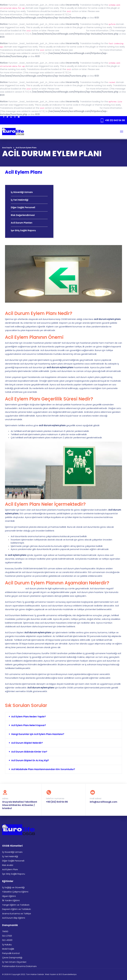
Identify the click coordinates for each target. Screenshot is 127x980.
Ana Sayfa (7, 148)
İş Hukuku (7, 945)
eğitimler (10, 688)
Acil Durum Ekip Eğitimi (14, 918)
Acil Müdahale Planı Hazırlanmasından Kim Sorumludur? (43, 769)
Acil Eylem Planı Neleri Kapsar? (29, 725)
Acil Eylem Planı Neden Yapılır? (29, 717)
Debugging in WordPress (113, 11)
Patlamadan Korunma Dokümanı (19, 966)
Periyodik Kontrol (11, 953)
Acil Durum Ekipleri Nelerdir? (27, 743)
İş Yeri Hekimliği (20, 200)
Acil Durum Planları (22, 223)
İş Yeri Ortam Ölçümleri (14, 962)
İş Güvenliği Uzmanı (22, 192)
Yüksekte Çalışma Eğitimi (15, 892)
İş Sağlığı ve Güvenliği (13, 887)
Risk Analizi (8, 865)
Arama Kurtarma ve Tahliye (17, 914)
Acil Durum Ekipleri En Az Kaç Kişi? (30, 760)
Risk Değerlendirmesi (23, 215)
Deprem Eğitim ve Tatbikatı (16, 909)
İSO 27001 (7, 936)
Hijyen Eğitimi (9, 896)
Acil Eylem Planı (10, 869)
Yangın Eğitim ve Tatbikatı (16, 905)
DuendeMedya (70, 974)
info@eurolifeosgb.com (103, 802)
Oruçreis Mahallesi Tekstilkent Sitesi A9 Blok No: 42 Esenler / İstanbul (20, 805)
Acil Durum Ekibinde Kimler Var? (29, 752)
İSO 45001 (7, 940)
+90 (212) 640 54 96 (57, 802)
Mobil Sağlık (8, 949)
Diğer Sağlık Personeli (23, 207)
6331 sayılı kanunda (15, 588)
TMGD (5, 931)
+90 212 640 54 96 (115, 120)
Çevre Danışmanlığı (12, 958)
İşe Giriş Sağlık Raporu (23, 230)
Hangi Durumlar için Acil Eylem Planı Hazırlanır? (38, 734)
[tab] (63, 717)
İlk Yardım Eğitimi (11, 900)
